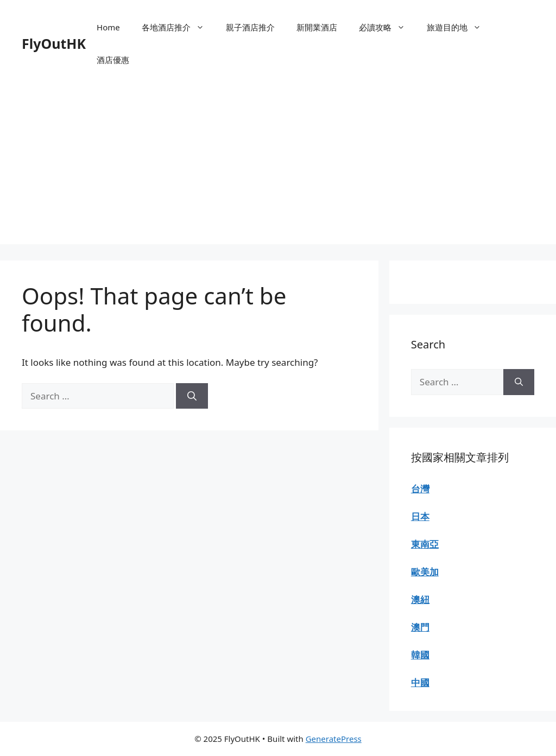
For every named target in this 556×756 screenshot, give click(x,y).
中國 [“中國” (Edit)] (420, 682)
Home (108, 27)
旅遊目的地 (459, 27)
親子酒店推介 (250, 27)
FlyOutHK (54, 43)
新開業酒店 (317, 27)
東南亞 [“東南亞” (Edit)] (425, 544)
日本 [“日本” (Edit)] (420, 516)
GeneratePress (334, 739)
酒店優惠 (113, 60)
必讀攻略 (387, 27)
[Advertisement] (278, 168)
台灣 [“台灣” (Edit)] (420, 489)
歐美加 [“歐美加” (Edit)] (425, 572)
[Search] (192, 396)
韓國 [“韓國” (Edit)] (420, 655)
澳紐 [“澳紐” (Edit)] (420, 599)
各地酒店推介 (178, 27)
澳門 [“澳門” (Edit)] (420, 627)
